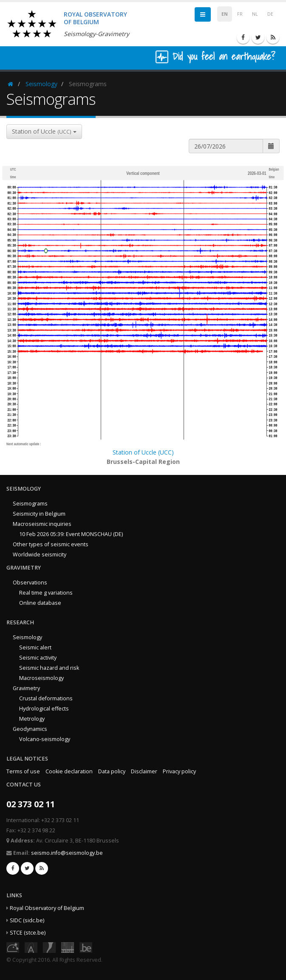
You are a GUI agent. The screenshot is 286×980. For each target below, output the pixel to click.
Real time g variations (46, 593)
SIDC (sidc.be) (27, 920)
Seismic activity (38, 658)
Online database (40, 603)
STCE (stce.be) (28, 933)
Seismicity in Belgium (39, 514)
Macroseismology (41, 678)
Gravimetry (26, 688)
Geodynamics (30, 729)
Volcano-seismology (45, 739)
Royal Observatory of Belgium (47, 908)
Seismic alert (35, 647)
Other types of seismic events (51, 544)
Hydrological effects (44, 709)
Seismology (41, 84)
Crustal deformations (46, 698)
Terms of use (23, 771)
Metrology (32, 719)
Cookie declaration (69, 771)
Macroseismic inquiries (42, 524)
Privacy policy (179, 771)
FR (240, 14)
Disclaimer (144, 771)
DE (270, 14)
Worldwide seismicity (40, 555)
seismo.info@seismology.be (67, 853)
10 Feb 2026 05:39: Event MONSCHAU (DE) (71, 534)
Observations (30, 583)
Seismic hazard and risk (49, 668)
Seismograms (30, 504)
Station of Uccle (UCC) (143, 452)
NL (255, 14)
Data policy (112, 771)
